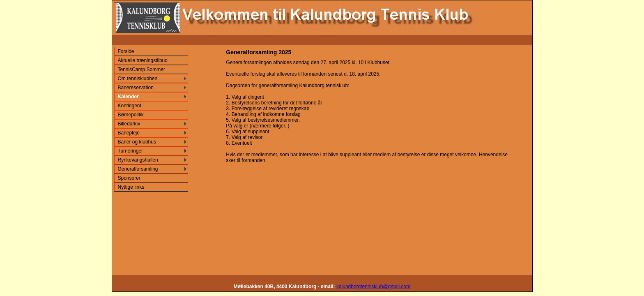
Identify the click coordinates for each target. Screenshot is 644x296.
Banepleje (129, 133)
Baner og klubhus (137, 142)
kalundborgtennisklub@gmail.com (373, 287)
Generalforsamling (138, 169)
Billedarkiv (129, 124)
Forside (126, 51)
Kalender (128, 97)
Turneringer (131, 151)
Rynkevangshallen (138, 160)
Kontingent (130, 106)
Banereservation (136, 88)
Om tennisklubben (138, 79)
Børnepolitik (131, 115)
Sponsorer (129, 178)
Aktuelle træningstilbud (143, 60)
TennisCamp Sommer (141, 69)
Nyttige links (131, 187)
